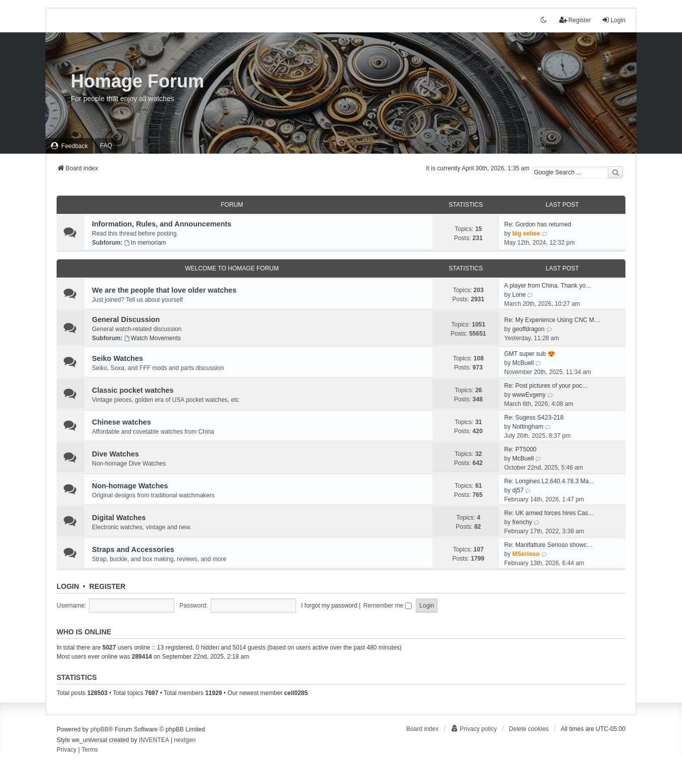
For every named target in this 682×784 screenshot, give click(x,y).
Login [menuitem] (614, 20)
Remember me (387, 606)
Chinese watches (121, 422)
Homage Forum (137, 81)
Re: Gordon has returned (538, 224)
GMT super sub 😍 (530, 354)
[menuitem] (69, 146)
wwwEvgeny (529, 395)
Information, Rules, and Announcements (162, 224)
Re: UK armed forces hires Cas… (549, 513)
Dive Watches (115, 454)
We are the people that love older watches (164, 290)
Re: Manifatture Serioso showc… (548, 545)
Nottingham (528, 427)
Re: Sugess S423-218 (534, 418)
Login (68, 586)
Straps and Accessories (133, 549)
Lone (519, 295)
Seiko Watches (117, 358)
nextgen (185, 740)
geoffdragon (528, 329)
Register (108, 586)
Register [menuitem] (575, 20)
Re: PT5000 (520, 449)
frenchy (522, 522)
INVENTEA (154, 740)
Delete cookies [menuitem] (529, 729)
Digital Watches (119, 518)
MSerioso (526, 554)
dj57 (518, 490)
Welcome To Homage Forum (232, 268)
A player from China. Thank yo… (548, 286)
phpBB (100, 729)
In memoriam (145, 243)
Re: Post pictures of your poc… (546, 386)
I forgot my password (329, 606)
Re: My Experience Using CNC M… (552, 320)
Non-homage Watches (130, 486)
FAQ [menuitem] (106, 146)
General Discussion (126, 319)
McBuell (523, 363)
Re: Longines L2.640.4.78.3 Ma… (549, 481)
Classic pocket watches (133, 390)
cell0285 (296, 693)
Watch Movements (153, 338)
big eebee (526, 234)
